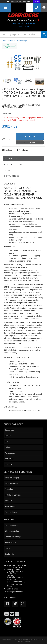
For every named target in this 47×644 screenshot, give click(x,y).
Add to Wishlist (30, 142)
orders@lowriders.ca (15, 592)
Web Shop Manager (24, 641)
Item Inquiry (9, 150)
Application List (13, 164)
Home (4, 41)
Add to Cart (30, 136)
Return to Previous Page (18, 41)
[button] (23, 35)
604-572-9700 (12, 589)
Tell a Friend (23, 150)
